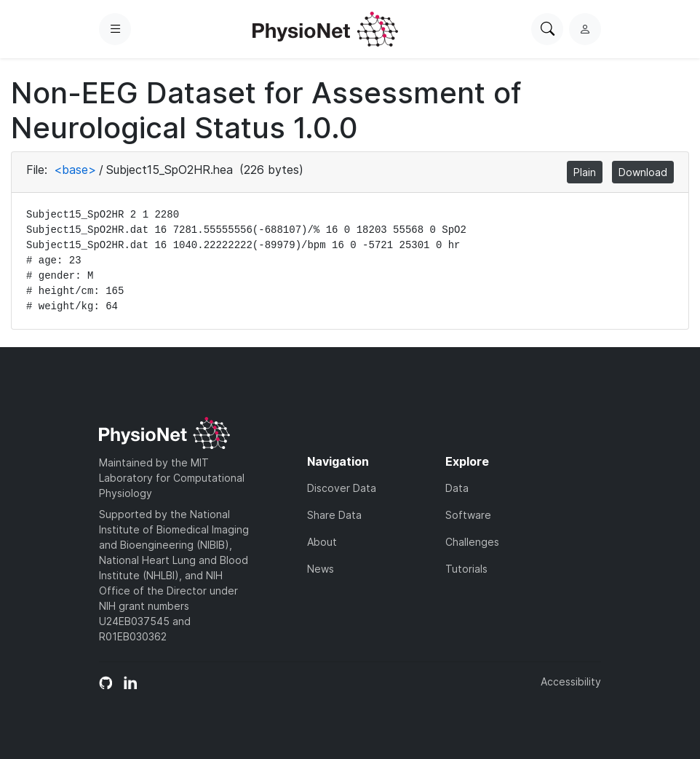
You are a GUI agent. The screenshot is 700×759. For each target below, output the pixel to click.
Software (468, 515)
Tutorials (466, 569)
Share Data (334, 515)
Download (643, 172)
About (322, 542)
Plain (585, 172)
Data (457, 488)
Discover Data (342, 488)
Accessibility (571, 681)
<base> (75, 170)
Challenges (472, 542)
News (321, 569)
